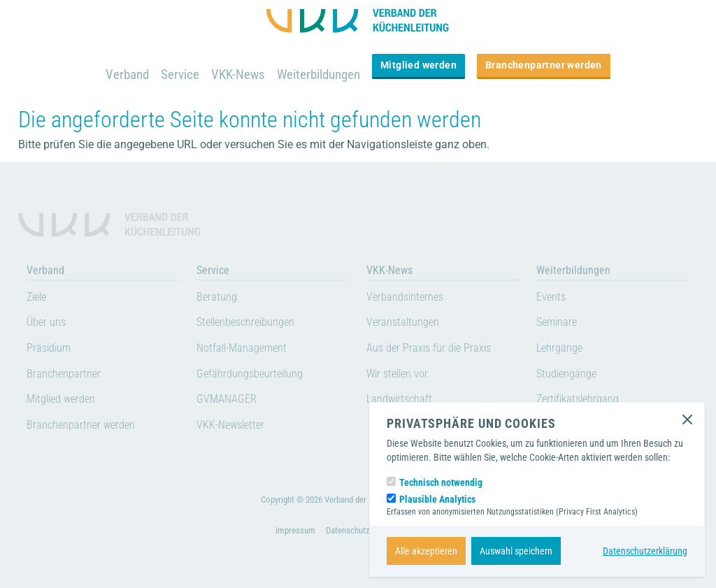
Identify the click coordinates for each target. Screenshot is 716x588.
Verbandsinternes (405, 297)
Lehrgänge (559, 348)
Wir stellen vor (397, 374)
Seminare (557, 322)
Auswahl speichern (516, 551)
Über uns (46, 322)
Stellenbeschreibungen (245, 322)
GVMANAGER (227, 399)
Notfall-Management (242, 348)
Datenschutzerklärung (645, 551)
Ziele (36, 297)
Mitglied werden (418, 65)
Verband (127, 74)
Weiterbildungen (318, 74)
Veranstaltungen (403, 322)
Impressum (295, 530)
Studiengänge (566, 374)
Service (180, 74)
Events (551, 297)
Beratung (217, 297)
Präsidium (49, 348)
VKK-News (238, 74)
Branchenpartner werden (544, 65)
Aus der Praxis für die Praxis (429, 348)
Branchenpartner (64, 374)
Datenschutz (348, 530)
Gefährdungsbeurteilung (250, 374)
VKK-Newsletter (230, 425)
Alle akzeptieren (426, 551)
